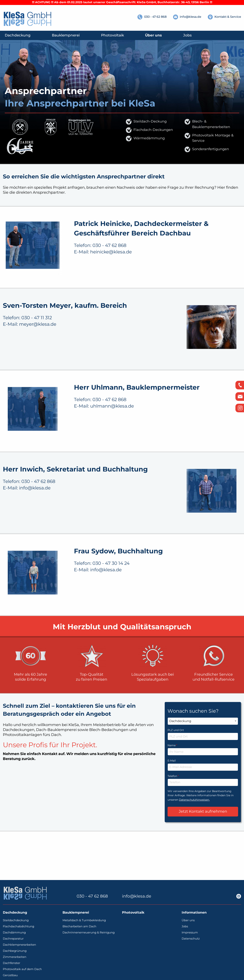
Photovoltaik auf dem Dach (22, 969)
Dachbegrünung (15, 951)
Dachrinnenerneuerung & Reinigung (89, 933)
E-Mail (172, 798)
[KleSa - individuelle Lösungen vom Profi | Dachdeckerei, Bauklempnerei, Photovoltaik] (28, 19)
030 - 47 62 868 (92, 896)
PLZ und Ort (176, 767)
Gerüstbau (10, 975)
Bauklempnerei (76, 913)
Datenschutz (191, 939)
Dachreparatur (13, 939)
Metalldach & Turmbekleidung (84, 920)
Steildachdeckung (16, 920)
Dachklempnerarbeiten (19, 945)
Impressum (190, 933)
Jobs (185, 926)
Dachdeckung (15, 913)
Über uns (188, 920)
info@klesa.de (137, 896)
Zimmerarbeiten (15, 957)
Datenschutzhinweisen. (194, 837)
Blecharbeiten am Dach (79, 926)
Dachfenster (12, 963)
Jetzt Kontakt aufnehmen (203, 849)
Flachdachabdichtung (18, 926)
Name (203, 782)
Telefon (203, 813)
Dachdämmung (14, 933)
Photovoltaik (133, 913)
